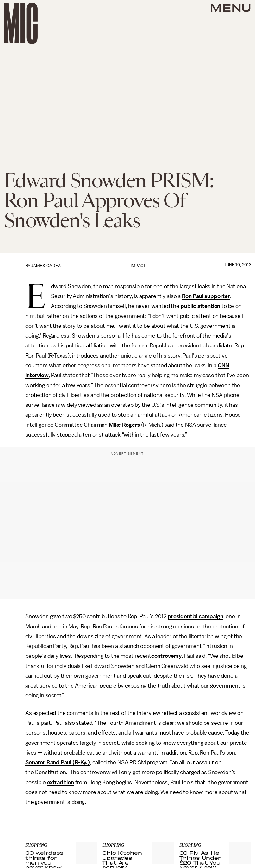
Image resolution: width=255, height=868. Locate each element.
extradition (61, 782)
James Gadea (46, 266)
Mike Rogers (124, 425)
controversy (166, 656)
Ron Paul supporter (206, 296)
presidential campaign (196, 616)
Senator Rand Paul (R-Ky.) (58, 762)
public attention (200, 306)
